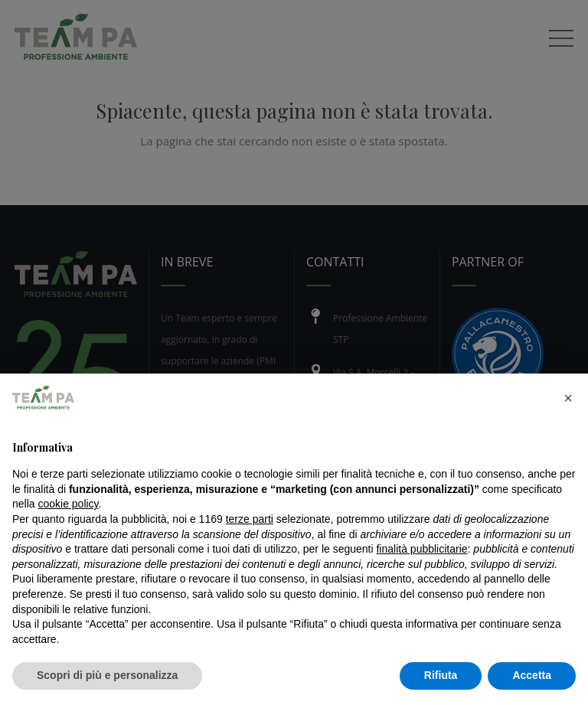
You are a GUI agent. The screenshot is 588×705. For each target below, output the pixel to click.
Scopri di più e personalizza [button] (107, 675)
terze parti (250, 519)
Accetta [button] (532, 675)
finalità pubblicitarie (421, 549)
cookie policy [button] (68, 504)
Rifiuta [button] (441, 675)
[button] (568, 398)
